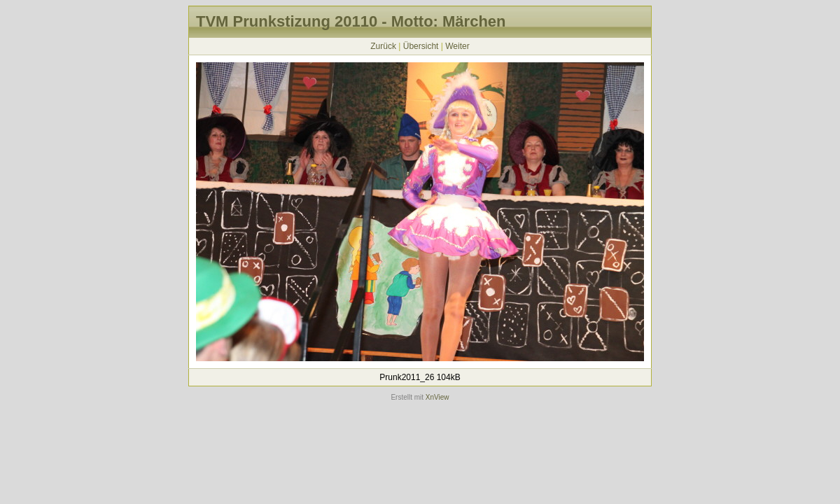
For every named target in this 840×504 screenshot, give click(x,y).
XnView (437, 397)
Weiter (457, 46)
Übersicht (421, 46)
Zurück (383, 46)
